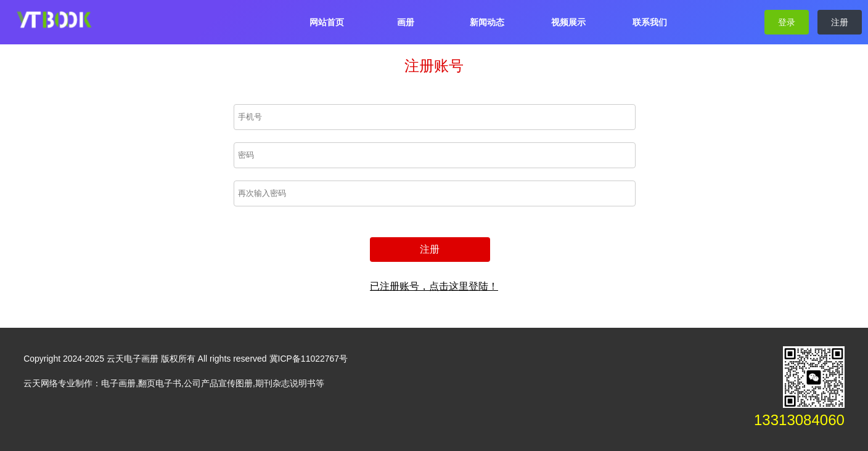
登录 (787, 22)
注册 (840, 22)
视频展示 (568, 22)
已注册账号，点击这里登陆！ (434, 286)
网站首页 (327, 22)
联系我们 (650, 22)
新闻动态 (487, 22)
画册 (406, 22)
